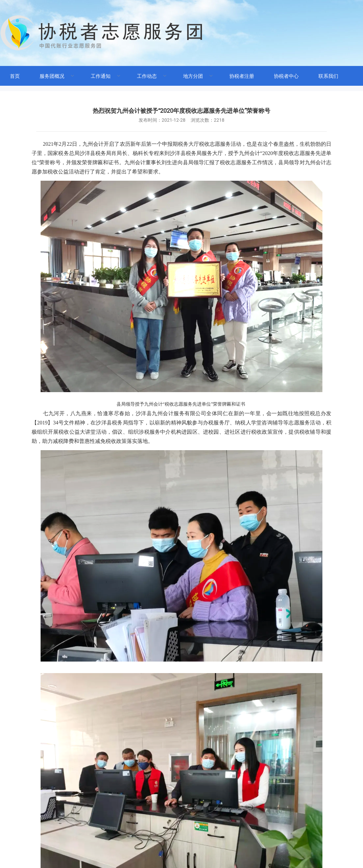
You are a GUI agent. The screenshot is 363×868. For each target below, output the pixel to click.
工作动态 (147, 76)
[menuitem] (15, 76)
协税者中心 (286, 76)
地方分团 (193, 76)
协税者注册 (242, 76)
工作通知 (101, 76)
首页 (15, 76)
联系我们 (328, 76)
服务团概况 (52, 76)
